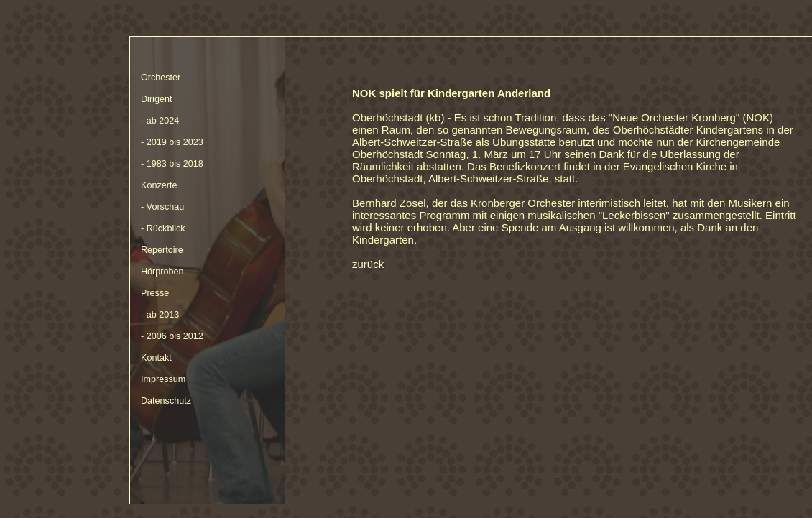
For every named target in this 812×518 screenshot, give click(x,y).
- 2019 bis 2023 (172, 142)
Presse (155, 293)
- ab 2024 (160, 121)
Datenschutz (166, 401)
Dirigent (156, 99)
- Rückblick (163, 228)
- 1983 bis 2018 (172, 164)
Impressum (163, 379)
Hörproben (162, 272)
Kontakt (156, 358)
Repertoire (162, 250)
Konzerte (159, 185)
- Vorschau (162, 207)
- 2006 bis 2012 (172, 336)
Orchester (161, 78)
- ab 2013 (160, 315)
